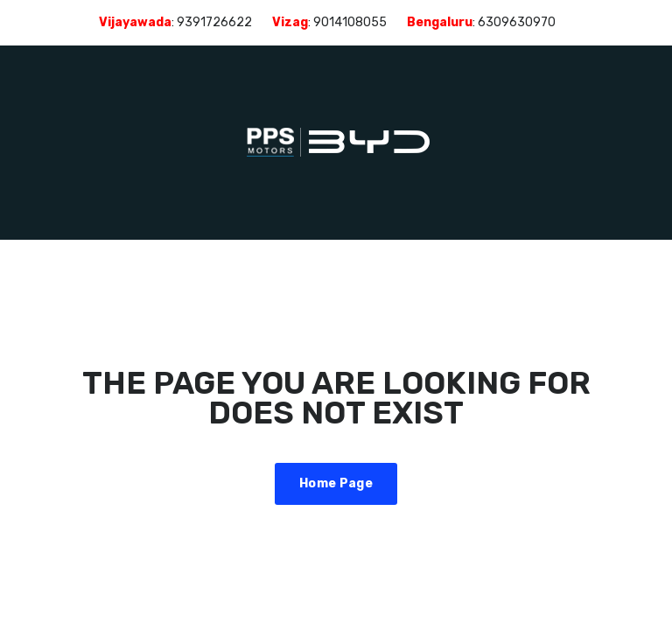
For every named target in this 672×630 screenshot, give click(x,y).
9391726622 (214, 22)
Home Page (336, 483)
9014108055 (350, 22)
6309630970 (517, 22)
